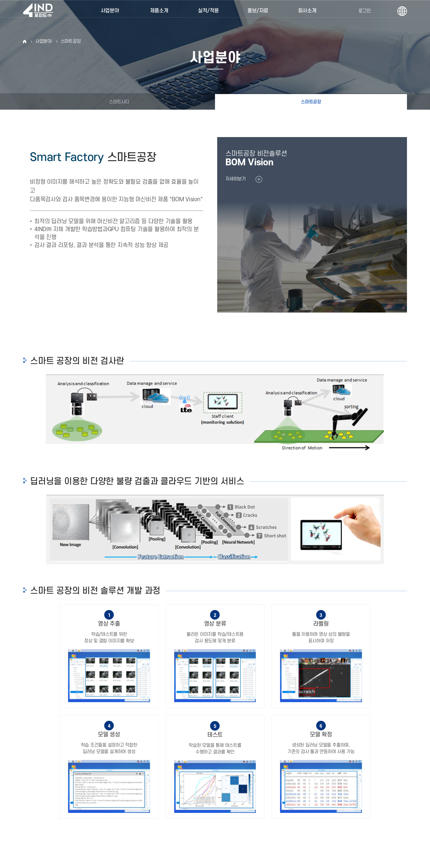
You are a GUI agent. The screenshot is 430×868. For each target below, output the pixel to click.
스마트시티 (119, 102)
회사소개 (307, 11)
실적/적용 (208, 11)
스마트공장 (71, 41)
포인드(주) (41, 11)
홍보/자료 (258, 11)
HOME (25, 42)
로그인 (364, 11)
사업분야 (110, 11)
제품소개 (159, 11)
